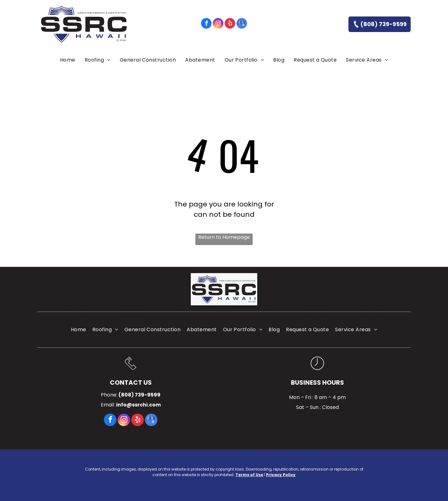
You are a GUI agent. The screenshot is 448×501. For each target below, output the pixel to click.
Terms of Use (249, 475)
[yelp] (230, 24)
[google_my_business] (242, 24)
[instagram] (218, 24)
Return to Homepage (224, 237)
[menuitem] (68, 60)
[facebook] (206, 24)
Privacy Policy (281, 475)
